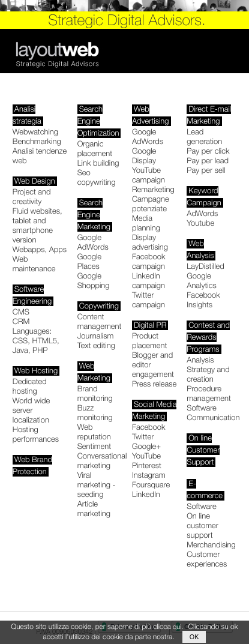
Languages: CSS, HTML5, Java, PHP (36, 341)
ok (194, 637)
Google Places (89, 262)
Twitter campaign (148, 300)
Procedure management (209, 394)
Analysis (200, 360)
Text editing (96, 346)
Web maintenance (34, 264)
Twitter (143, 437)
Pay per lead (208, 161)
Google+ (146, 447)
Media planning (146, 223)
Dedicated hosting (30, 387)
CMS (21, 312)
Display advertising (150, 242)
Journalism (96, 336)
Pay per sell (206, 170)
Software (202, 408)
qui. (178, 627)
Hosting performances (36, 435)
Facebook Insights (203, 300)
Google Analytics (202, 281)
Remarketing (153, 190)
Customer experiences (207, 559)
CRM (21, 322)
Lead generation (204, 137)
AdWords (202, 214)
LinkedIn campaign (148, 281)
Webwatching (35, 132)
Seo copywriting (97, 178)
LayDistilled (205, 266)
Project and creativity (32, 197)
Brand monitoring (95, 394)
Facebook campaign (149, 262)
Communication (213, 418)
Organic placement (95, 149)
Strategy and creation (208, 375)
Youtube (200, 223)
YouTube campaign (148, 175)
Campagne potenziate (151, 204)
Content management (100, 322)
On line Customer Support (203, 450)
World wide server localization (31, 411)
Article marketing (94, 509)
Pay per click (208, 151)
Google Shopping (94, 281)
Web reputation (94, 432)
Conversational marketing (102, 461)
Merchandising (211, 545)
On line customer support (202, 526)
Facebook (149, 427)
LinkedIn (146, 495)
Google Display (144, 156)
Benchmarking (37, 142)
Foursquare (151, 485)
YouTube (146, 456)
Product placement (149, 341)
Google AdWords (93, 242)
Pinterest (147, 466)
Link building (98, 163)
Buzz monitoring (95, 413)
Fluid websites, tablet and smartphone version (37, 226)
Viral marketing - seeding (97, 485)
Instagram (149, 475)
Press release (154, 384)
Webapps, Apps (40, 250)
